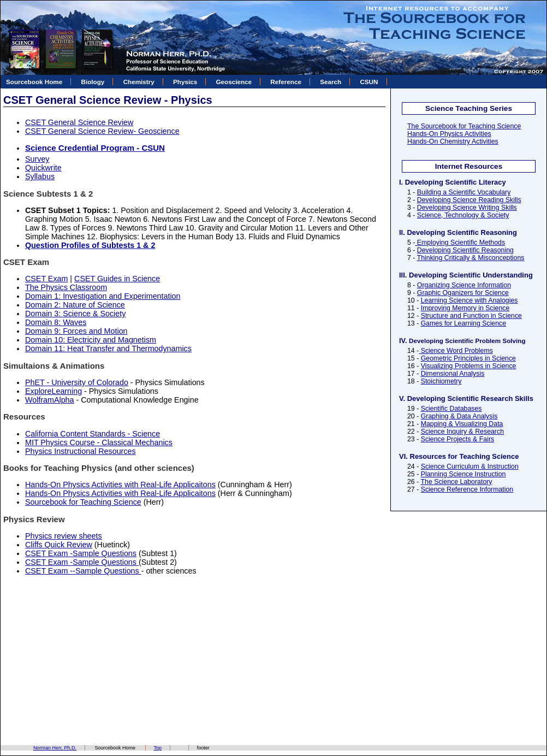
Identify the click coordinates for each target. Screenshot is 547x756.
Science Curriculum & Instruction (470, 466)
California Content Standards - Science (93, 434)
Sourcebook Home (34, 82)
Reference (286, 82)
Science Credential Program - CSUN (95, 148)
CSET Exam (46, 279)
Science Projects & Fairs (457, 439)
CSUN (369, 82)
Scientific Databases (451, 409)
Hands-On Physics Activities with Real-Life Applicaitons (120, 485)
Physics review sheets (64, 536)
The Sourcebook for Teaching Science (464, 126)
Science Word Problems (456, 351)
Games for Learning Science (463, 323)
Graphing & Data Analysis (459, 416)
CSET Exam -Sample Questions (81, 553)
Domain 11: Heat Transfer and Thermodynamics (108, 349)
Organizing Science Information (464, 285)
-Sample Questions (103, 562)
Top (158, 748)
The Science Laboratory (456, 482)
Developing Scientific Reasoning (465, 250)
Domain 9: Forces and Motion (76, 331)
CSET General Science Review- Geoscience (102, 131)
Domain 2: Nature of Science (75, 305)
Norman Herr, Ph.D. (55, 748)
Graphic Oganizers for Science (463, 293)
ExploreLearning (53, 391)
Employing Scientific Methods (460, 243)
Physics (185, 82)
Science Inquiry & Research (462, 432)
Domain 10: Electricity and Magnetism (91, 340)
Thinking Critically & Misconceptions (471, 258)
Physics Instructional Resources (81, 451)
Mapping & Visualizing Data (462, 424)
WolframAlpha (50, 400)
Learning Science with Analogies (469, 300)
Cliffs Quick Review (59, 545)
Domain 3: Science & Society (75, 314)
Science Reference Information (467, 489)
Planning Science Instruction (463, 474)
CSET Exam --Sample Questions (83, 571)
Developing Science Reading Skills (469, 200)
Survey (37, 159)
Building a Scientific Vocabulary (464, 192)
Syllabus (40, 176)
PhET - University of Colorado (77, 382)
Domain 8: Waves (56, 322)
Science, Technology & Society (463, 215)
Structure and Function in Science (471, 316)
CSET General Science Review (79, 122)
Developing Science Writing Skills (467, 208)
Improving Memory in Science (465, 308)
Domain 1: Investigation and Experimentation (103, 296)
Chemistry (139, 82)
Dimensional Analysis (453, 374)
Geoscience (234, 82)
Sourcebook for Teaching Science (83, 502)
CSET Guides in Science (117, 279)
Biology (93, 82)
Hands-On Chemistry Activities (453, 141)
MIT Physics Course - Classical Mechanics (99, 442)
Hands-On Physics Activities (449, 134)
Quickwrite (43, 168)
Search (331, 82)
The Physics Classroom (66, 287)
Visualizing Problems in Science (469, 366)
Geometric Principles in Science (468, 358)
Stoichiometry (441, 381)
